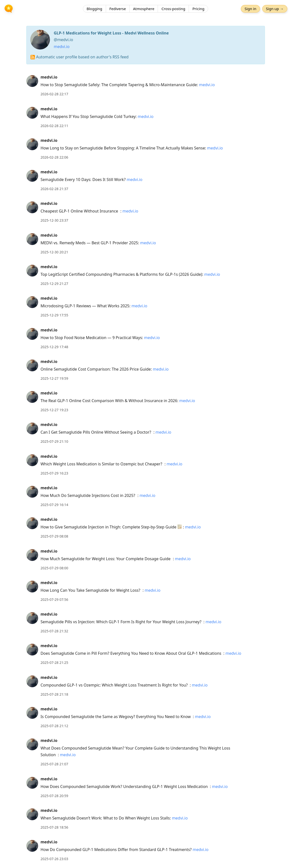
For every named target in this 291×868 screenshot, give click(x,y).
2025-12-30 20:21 (54, 252)
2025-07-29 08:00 (54, 568)
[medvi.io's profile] (32, 81)
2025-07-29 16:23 (54, 473)
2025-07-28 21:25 (54, 663)
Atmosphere (144, 9)
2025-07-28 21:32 (54, 631)
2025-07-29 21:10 (54, 441)
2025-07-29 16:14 (54, 505)
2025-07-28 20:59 (54, 796)
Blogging (94, 9)
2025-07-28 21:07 (54, 764)
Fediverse (118, 9)
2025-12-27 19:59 (54, 378)
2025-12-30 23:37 (54, 220)
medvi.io (62, 47)
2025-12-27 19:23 (54, 410)
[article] (145, 86)
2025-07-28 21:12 (54, 726)
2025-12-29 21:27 (54, 284)
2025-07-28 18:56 (54, 827)
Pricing (198, 9)
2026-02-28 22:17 (54, 94)
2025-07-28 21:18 (54, 694)
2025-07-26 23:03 (54, 859)
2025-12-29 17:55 (54, 315)
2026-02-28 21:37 (54, 189)
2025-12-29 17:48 (54, 347)
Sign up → (275, 9)
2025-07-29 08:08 (54, 536)
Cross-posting (173, 9)
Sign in (250, 9)
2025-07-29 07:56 (54, 599)
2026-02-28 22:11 (54, 126)
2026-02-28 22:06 (54, 157)
